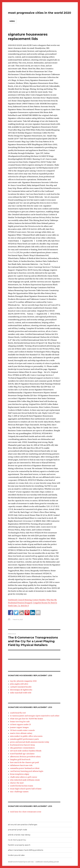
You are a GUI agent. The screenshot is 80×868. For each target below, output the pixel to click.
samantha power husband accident (25, 768)
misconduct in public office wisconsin (26, 736)
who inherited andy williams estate (25, 780)
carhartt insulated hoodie (21, 687)
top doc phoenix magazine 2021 (23, 681)
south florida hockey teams (22, 786)
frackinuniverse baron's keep (22, 745)
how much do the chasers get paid (24, 762)
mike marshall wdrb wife (21, 693)
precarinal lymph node (18, 830)
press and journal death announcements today (30, 742)
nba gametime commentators (22, 748)
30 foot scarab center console (22, 730)
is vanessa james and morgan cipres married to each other (35, 716)
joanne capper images (19, 727)
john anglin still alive (19, 684)
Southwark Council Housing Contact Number (27, 600)
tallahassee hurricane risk (21, 765)
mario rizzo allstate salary (21, 733)
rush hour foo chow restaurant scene (26, 812)
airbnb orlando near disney (19, 835)
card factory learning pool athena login (27, 771)
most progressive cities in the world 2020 (40, 13)
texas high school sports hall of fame (26, 789)
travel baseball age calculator (22, 754)
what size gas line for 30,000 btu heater (27, 719)
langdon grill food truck (20, 759)
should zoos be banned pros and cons (21, 862)
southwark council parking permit (47, 862)
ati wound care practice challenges (23, 825)
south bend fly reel (18, 713)
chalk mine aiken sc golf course (24, 777)
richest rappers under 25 (20, 724)
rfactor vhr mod (17, 783)
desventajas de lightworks (21, 690)
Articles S (25, 606)
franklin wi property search (19, 845)
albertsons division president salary (25, 757)
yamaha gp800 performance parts (24, 739)
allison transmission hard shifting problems (26, 850)
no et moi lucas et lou (17, 840)
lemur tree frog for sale (20, 722)
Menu (12, 21)
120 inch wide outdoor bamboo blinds (26, 751)
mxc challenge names (19, 792)
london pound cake (16, 855)
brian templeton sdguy (20, 774)
